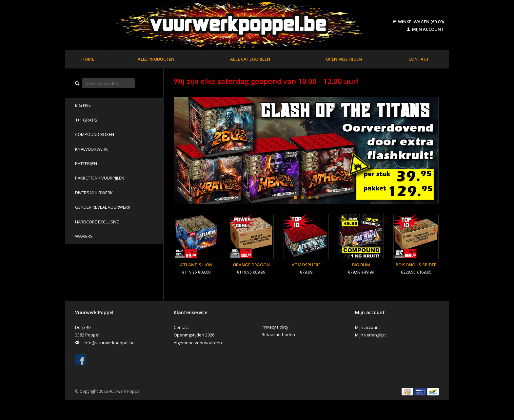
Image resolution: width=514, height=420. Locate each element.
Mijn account (425, 29)
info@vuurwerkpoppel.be (109, 343)
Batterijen (86, 163)
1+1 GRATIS (86, 120)
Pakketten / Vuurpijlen (100, 178)
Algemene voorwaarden (198, 343)
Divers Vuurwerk (94, 193)
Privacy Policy (275, 327)
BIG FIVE (83, 105)
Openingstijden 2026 (194, 335)
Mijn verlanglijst (370, 335)
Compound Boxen (95, 134)
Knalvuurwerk (91, 149)
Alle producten (156, 59)
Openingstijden (344, 59)
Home (88, 59)
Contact (419, 59)
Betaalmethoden (278, 334)
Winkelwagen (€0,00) (418, 22)
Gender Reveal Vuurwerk (103, 207)
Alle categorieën (250, 59)
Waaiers (84, 236)
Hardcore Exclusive (97, 222)
